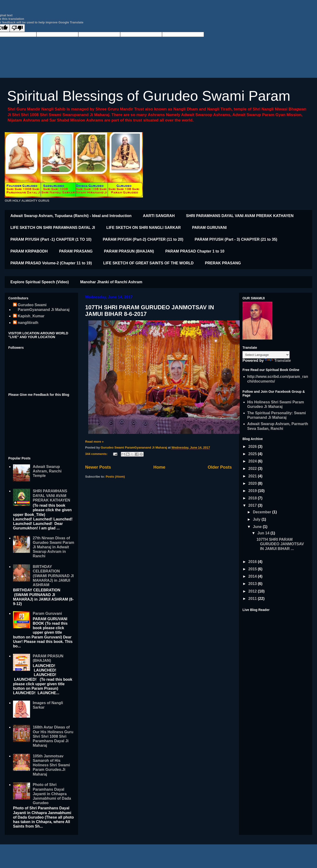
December (263, 512)
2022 (253, 469)
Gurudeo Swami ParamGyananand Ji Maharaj (44, 307)
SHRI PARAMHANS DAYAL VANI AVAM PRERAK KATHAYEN (240, 216)
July (257, 519)
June (258, 527)
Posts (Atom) (115, 477)
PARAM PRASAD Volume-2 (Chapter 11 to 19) (51, 263)
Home (159, 467)
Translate (278, 360)
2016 (253, 562)
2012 (253, 591)
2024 (253, 461)
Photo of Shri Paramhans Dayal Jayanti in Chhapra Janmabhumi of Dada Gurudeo (52, 794)
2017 (253, 505)
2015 (253, 569)
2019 (253, 491)
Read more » (94, 442)
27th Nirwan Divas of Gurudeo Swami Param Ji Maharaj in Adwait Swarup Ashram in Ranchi (53, 547)
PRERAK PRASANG (223, 263)
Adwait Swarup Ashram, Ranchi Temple (47, 471)
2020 (253, 483)
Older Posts (220, 467)
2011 (253, 599)
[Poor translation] (17, 28)
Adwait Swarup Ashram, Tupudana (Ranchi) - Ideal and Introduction (71, 216)
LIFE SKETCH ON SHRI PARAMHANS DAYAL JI (53, 228)
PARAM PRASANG (76, 251)
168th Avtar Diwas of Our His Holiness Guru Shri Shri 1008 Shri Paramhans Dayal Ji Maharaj (53, 736)
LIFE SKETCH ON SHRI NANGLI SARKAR (143, 228)
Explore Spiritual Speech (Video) (40, 282)
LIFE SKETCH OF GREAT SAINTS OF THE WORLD (148, 263)
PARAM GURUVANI (209, 228)
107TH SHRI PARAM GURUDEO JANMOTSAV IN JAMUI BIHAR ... (280, 544)
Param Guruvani (47, 613)
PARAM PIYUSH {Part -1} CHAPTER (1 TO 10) (51, 239)
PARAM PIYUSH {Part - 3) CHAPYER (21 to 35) (236, 239)
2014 (253, 576)
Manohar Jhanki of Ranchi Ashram (111, 282)
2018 (253, 498)
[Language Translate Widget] (266, 355)
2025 (253, 454)
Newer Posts (98, 467)
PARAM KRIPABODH (29, 251)
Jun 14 (264, 533)
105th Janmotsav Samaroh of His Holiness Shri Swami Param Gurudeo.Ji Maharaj (51, 765)
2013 (253, 584)
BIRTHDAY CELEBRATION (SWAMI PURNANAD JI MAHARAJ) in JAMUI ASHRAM (53, 576)
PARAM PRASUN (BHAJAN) (129, 251)
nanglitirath (28, 323)
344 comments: (97, 454)
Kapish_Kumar (31, 316)
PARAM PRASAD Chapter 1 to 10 (195, 251)
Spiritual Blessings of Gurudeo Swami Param (149, 96)
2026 (253, 447)
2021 (253, 476)
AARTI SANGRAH (159, 216)
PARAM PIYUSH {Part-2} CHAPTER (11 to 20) (143, 239)
